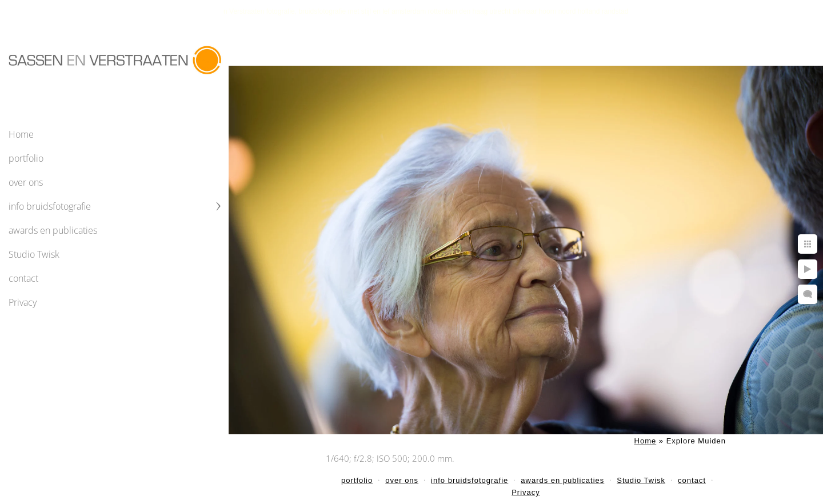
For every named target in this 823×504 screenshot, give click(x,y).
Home (21, 134)
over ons (26, 182)
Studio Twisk (34, 254)
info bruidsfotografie (50, 206)
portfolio (26, 158)
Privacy (23, 302)
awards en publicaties (53, 230)
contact (23, 278)
